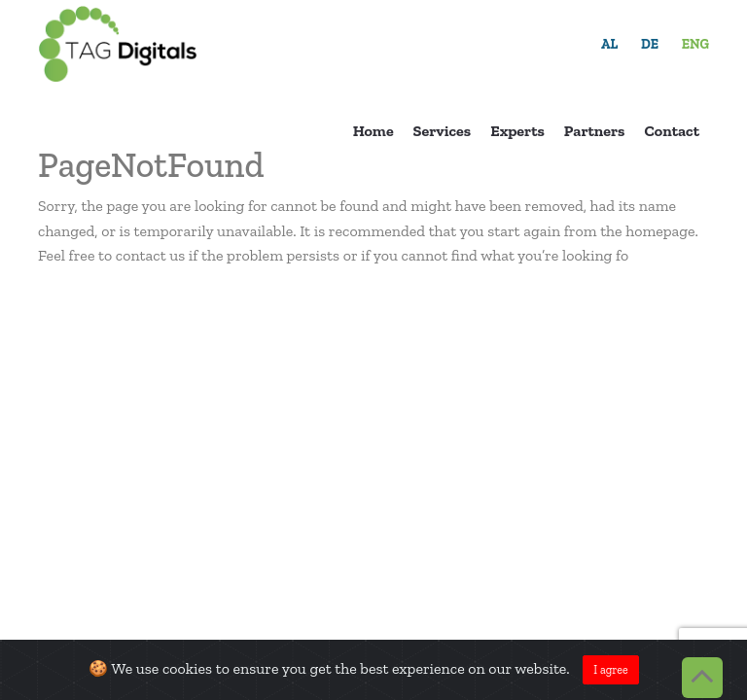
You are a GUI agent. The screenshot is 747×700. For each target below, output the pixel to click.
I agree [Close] (610, 670)
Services (443, 131)
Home (373, 131)
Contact (672, 131)
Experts (517, 131)
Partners (595, 131)
